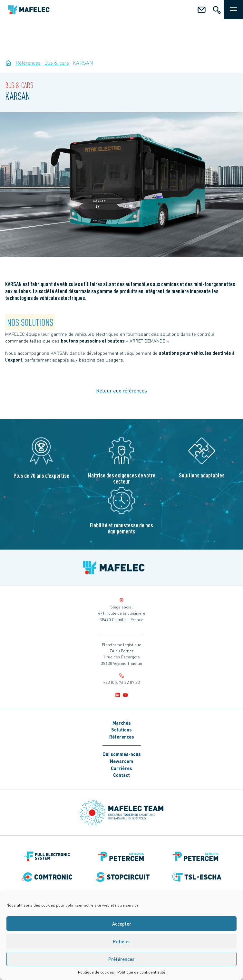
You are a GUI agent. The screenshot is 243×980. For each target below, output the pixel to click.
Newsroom (121, 761)
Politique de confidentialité (141, 972)
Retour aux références (121, 390)
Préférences (121, 959)
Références (122, 737)
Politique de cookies (96, 972)
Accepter (122, 924)
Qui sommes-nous (122, 754)
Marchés (122, 723)
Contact (121, 775)
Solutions (121, 730)
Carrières (121, 768)
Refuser (121, 941)
